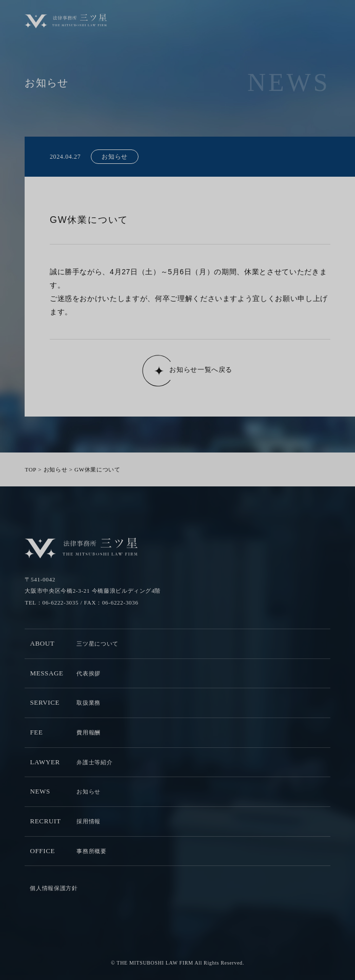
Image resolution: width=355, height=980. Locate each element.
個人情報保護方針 (54, 888)
